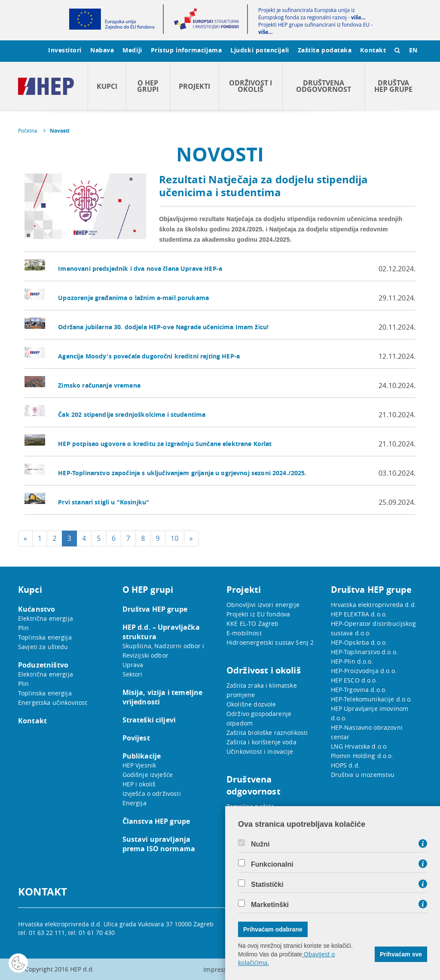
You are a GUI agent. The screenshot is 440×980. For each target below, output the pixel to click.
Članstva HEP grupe (156, 821)
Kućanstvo (37, 609)
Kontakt (373, 50)
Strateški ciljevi (149, 720)
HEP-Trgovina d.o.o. (359, 690)
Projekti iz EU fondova (258, 614)
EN (413, 50)
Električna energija (46, 618)
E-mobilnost (244, 633)
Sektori (133, 674)
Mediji (132, 50)
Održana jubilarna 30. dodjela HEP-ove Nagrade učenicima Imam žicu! (163, 327)
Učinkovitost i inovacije (260, 751)
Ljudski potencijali (260, 50)
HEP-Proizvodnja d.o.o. (364, 671)
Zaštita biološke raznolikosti (267, 733)
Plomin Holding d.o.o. (362, 756)
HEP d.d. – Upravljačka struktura (161, 632)
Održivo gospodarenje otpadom (259, 718)
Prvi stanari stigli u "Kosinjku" (104, 502)
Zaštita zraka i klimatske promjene (262, 690)
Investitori (65, 50)
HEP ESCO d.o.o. (354, 680)
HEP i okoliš (139, 784)
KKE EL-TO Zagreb (252, 623)
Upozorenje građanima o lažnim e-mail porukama (133, 298)
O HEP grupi (148, 86)
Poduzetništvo (43, 665)
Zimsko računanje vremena (99, 385)
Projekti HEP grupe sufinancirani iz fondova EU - (315, 28)
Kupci (107, 86)
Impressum (220, 969)
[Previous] (25, 539)
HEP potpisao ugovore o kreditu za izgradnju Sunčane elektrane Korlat (165, 444)
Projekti (194, 86)
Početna (28, 130)
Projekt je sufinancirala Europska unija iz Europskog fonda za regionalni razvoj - (312, 14)
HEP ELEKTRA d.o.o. (359, 614)
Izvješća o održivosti (152, 793)
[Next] (191, 539)
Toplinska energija (45, 637)
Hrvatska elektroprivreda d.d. (374, 605)
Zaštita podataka (325, 50)
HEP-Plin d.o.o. (352, 661)
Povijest (136, 738)
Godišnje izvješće (148, 775)
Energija (134, 803)
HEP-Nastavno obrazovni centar (367, 732)
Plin (24, 628)
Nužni (260, 844)
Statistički (267, 885)
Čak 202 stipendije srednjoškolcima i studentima (132, 414)
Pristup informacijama (186, 50)
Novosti (60, 131)
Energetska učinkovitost (53, 702)
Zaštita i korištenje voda (261, 742)
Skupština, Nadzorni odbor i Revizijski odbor (163, 651)
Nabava (102, 50)
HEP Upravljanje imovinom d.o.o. (370, 713)
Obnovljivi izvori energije (263, 605)
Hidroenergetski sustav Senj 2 (270, 642)
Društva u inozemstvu (363, 775)
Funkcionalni (272, 865)
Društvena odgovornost (324, 86)
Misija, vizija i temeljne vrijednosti (163, 697)
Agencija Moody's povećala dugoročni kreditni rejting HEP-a (149, 356)
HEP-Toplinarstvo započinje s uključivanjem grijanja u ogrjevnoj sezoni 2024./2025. (182, 473)
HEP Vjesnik (139, 765)
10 (175, 538)
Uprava (133, 665)
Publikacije (142, 756)
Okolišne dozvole (251, 704)
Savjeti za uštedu (43, 647)
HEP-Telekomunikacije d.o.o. (372, 699)
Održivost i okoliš (251, 86)
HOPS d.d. (345, 765)
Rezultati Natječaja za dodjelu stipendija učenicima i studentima (263, 186)
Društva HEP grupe (393, 86)
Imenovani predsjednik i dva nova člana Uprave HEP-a (140, 269)
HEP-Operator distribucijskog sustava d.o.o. (373, 628)
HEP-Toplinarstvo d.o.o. (364, 652)
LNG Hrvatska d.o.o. (360, 746)
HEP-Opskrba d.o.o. (359, 642)
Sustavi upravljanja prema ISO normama (159, 844)
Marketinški (270, 905)
